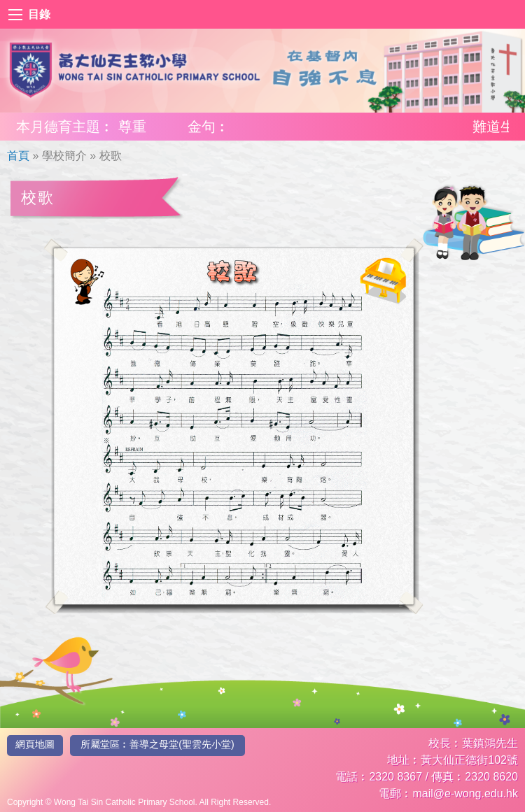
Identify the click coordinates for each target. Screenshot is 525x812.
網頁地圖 (35, 744)
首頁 (18, 156)
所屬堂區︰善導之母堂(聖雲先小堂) (157, 744)
